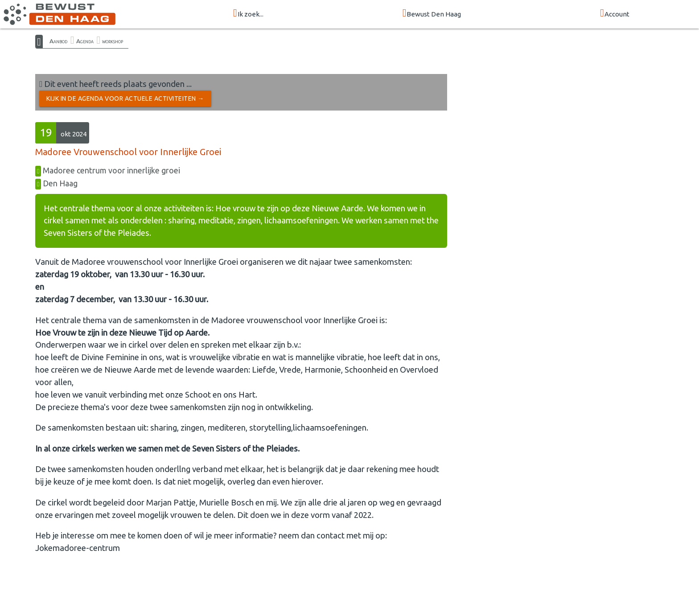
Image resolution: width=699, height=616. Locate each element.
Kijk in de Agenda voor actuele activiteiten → (125, 99)
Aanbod (58, 41)
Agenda (85, 41)
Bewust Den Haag (432, 14)
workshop (113, 41)
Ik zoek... (248, 14)
